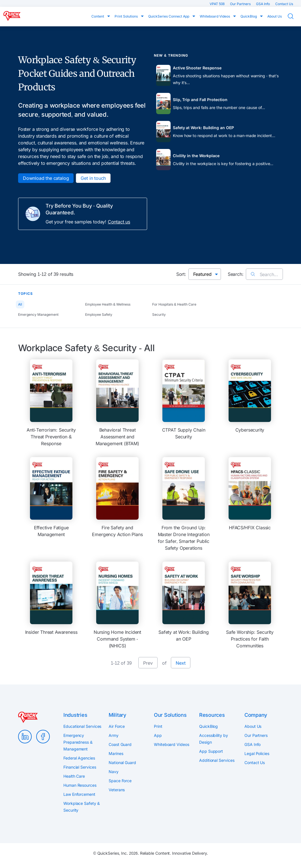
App (158, 735)
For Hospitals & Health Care (174, 304)
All (20, 304)
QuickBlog (249, 16)
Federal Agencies (79, 758)
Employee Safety (99, 314)
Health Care (74, 776)
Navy (114, 772)
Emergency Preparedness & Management (78, 742)
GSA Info (263, 4)
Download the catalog (46, 178)
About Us (275, 16)
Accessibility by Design (214, 739)
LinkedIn (25, 737)
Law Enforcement (79, 794)
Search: (236, 274)
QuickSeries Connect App (169, 16)
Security (159, 314)
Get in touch (93, 178)
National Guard (122, 763)
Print (158, 726)
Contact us (119, 222)
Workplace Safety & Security (82, 807)
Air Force (117, 726)
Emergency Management (38, 314)
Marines (116, 753)
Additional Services (217, 760)
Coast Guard (120, 744)
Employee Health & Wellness (108, 304)
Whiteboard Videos (215, 16)
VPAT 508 (218, 4)
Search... (264, 274)
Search (294, 16)
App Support (211, 751)
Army (114, 735)
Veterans (117, 790)
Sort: (181, 274)
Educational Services (82, 726)
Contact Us (284, 4)
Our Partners (241, 4)
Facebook (43, 737)
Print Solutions (127, 16)
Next (180, 663)
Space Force (120, 781)
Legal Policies (257, 753)
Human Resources (80, 785)
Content (98, 16)
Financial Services (80, 767)
